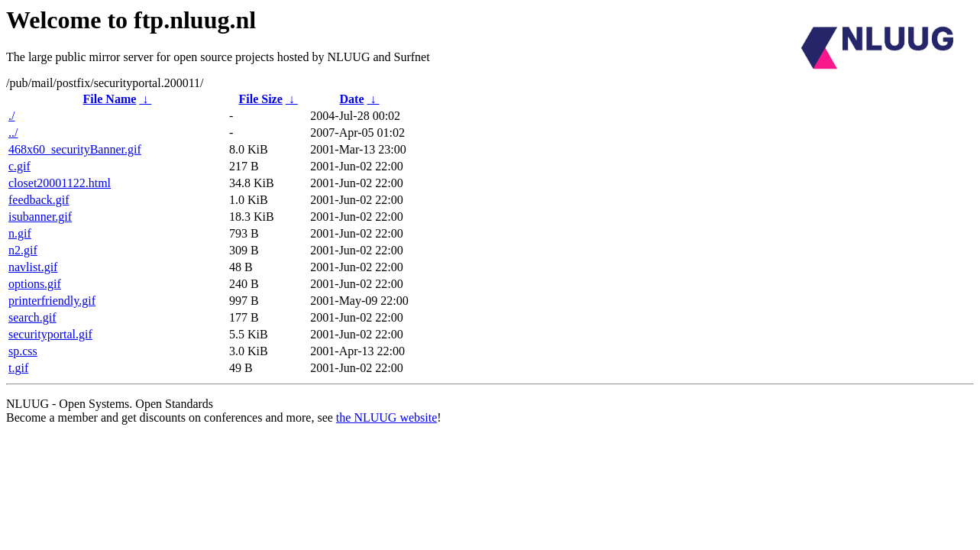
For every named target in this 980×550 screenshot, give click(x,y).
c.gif (19, 166)
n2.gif (23, 250)
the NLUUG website (387, 417)
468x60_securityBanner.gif (75, 149)
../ (13, 133)
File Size (260, 99)
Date (352, 99)
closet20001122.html (60, 183)
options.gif (35, 284)
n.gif (20, 233)
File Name (110, 99)
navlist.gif (33, 267)
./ (11, 116)
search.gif (32, 317)
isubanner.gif (40, 217)
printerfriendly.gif (52, 301)
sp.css (23, 351)
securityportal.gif (50, 334)
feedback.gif (39, 200)
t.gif (18, 368)
